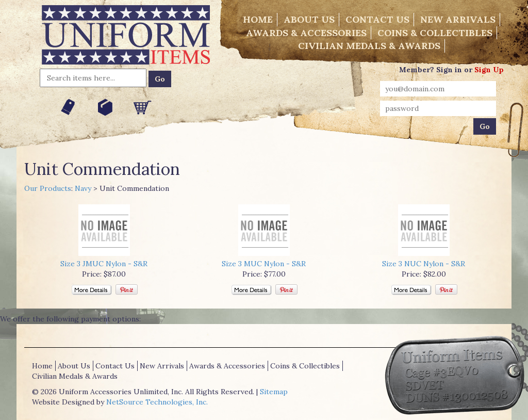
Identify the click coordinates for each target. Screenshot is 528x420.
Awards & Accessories (306, 33)
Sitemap (274, 392)
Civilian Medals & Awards (369, 46)
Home (258, 19)
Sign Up (489, 70)
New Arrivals (458, 19)
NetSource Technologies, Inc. (157, 402)
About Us (309, 19)
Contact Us (377, 19)
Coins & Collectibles (435, 33)
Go (160, 79)
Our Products (48, 188)
